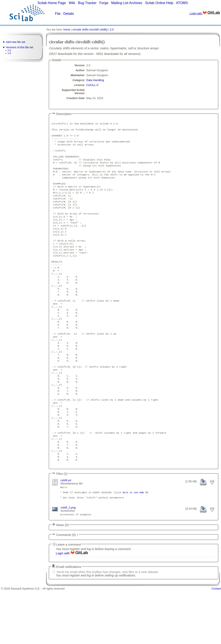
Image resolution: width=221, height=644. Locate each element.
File (58, 14)
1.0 (9, 53)
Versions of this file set (19, 47)
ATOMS (182, 3)
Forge (104, 3)
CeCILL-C (93, 85)
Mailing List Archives (127, 3)
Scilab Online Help (159, 3)
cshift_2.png (68, 561)
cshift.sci (66, 530)
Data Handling (95, 80)
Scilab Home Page (52, 3)
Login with (205, 13)
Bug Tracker (87, 3)
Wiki (72, 3)
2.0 (9, 50)
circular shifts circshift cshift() (90, 29)
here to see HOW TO (135, 544)
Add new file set (15, 42)
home (67, 29)
